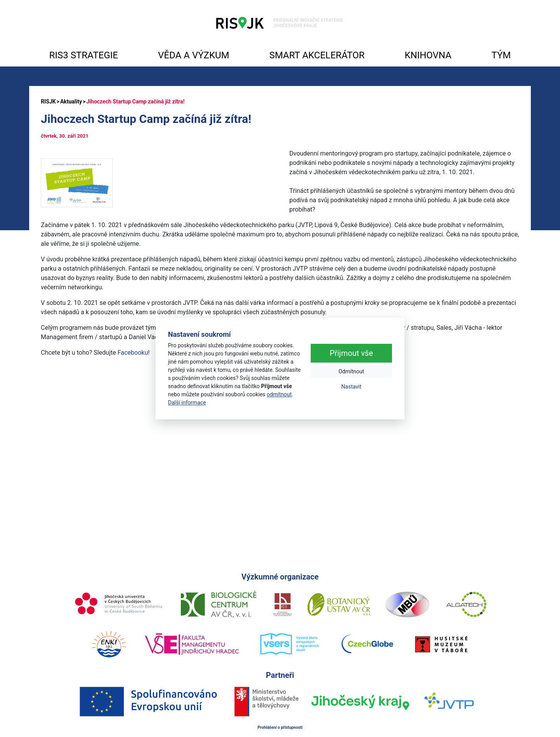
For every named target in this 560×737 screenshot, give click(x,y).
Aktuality (71, 102)
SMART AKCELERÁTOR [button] (317, 55)
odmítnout (279, 394)
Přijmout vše (351, 354)
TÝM (501, 55)
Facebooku (133, 353)
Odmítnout (351, 372)
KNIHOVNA (428, 55)
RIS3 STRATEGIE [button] (83, 55)
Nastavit (352, 387)
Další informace (187, 403)
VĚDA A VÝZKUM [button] (193, 55)
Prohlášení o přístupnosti (280, 727)
